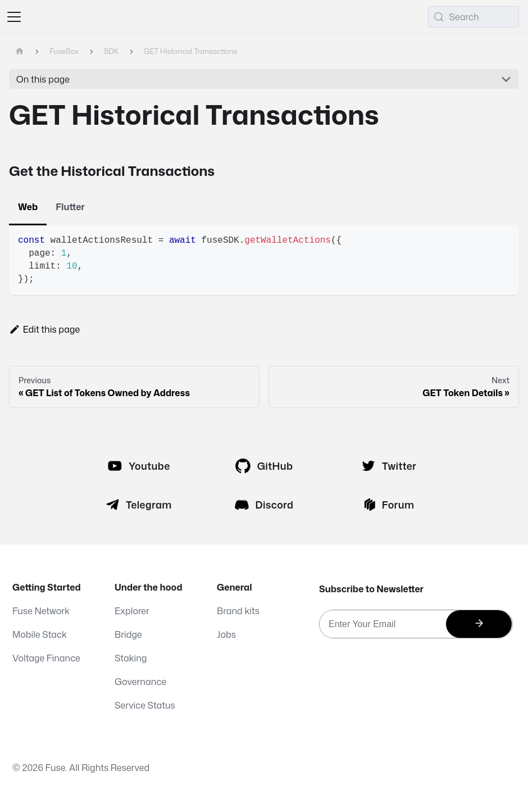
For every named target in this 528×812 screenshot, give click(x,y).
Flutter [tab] (70, 207)
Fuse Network (41, 611)
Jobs (226, 634)
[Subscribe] (479, 624)
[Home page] (20, 51)
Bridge (128, 634)
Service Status (145, 705)
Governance (140, 682)
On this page (43, 79)
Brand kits (238, 611)
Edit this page (44, 329)
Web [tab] (28, 207)
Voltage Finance (46, 658)
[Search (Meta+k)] (474, 17)
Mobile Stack (40, 634)
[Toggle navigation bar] (14, 17)
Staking (131, 658)
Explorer (132, 611)
